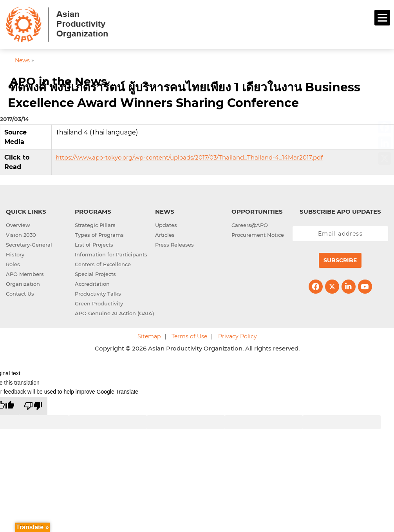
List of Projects (94, 245)
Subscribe (340, 260)
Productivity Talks (98, 294)
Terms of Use (189, 336)
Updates (166, 225)
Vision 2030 (21, 235)
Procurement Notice (258, 235)
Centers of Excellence (103, 264)
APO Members (25, 274)
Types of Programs (99, 235)
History (15, 254)
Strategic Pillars (95, 225)
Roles (13, 264)
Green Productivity (99, 303)
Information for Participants (111, 254)
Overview (18, 225)
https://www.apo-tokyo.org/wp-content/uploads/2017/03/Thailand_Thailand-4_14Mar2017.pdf (189, 157)
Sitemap (149, 336)
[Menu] (382, 18)
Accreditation (92, 284)
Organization (23, 284)
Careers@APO (250, 225)
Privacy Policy (238, 336)
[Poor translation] (33, 406)
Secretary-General (29, 245)
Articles (165, 235)
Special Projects (95, 274)
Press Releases (174, 245)
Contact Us (20, 294)
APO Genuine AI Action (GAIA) (114, 313)
